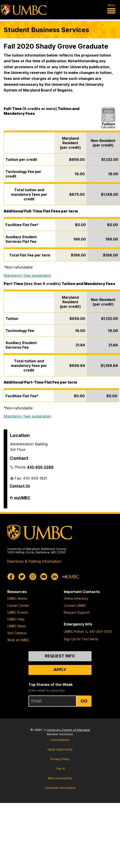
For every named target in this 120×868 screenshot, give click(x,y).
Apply (60, 670)
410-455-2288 (40, 467)
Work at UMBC (18, 640)
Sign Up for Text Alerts (81, 639)
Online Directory (76, 598)
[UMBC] (24, 10)
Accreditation (60, 740)
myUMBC (22, 499)
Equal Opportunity (60, 749)
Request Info (60, 656)
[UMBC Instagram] (33, 577)
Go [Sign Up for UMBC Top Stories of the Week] (84, 701)
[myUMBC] (71, 577)
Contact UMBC (75, 605)
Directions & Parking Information (34, 561)
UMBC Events (18, 612)
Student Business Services (46, 30)
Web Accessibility (60, 778)
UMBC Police (74, 631)
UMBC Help (16, 619)
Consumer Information (60, 788)
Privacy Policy (60, 759)
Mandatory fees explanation (27, 275)
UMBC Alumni (17, 598)
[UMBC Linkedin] (55, 577)
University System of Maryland (68, 730)
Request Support (77, 612)
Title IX (60, 769)
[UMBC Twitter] (22, 577)
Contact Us (20, 486)
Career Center (18, 605)
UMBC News (17, 626)
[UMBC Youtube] (44, 577)
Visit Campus (17, 633)
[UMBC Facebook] (11, 577)
